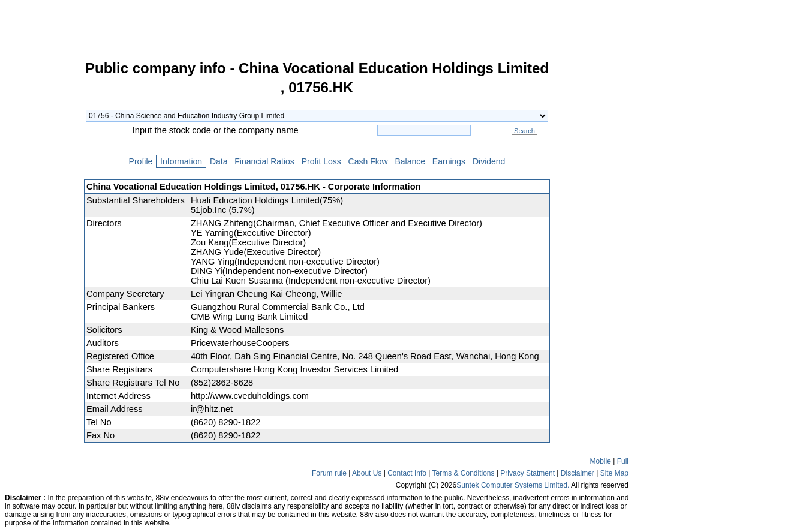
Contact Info (407, 473)
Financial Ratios (264, 161)
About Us (367, 473)
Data (219, 161)
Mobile (601, 461)
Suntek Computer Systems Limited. (513, 485)
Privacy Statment (527, 473)
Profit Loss (321, 161)
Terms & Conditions (463, 473)
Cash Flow (368, 161)
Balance (410, 161)
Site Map (614, 473)
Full (623, 461)
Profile (141, 161)
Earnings (449, 161)
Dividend (489, 161)
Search (524, 131)
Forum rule (329, 473)
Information (181, 161)
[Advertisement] (42, 242)
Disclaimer (578, 473)
